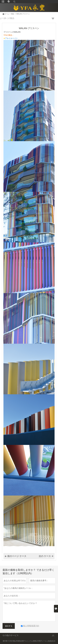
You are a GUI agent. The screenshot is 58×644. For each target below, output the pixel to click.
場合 (13, 14)
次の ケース (46, 556)
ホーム (6, 14)
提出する (9, 626)
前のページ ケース (16, 556)
